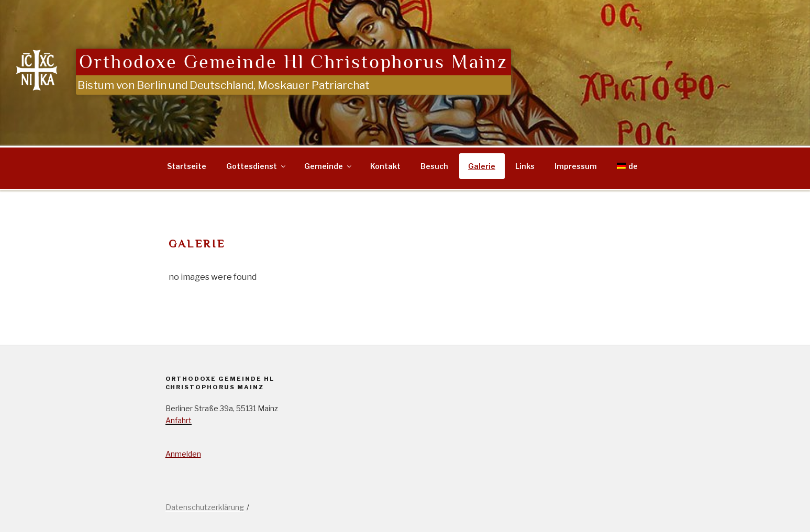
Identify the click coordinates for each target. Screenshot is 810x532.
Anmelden (183, 454)
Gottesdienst (257, 166)
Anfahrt (179, 420)
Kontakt (385, 166)
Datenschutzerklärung (205, 507)
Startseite (187, 166)
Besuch (434, 166)
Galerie (482, 166)
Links (525, 166)
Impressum (576, 166)
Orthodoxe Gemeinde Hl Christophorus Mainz (293, 62)
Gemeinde (329, 166)
